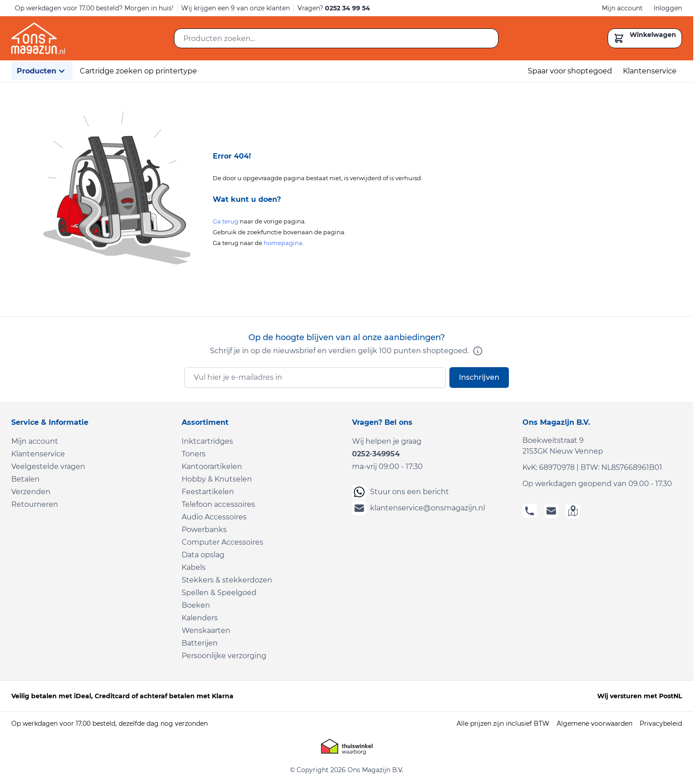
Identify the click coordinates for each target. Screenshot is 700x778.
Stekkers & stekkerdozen (227, 580)
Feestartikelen (208, 492)
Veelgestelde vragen (48, 466)
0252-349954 (376, 454)
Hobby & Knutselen (217, 479)
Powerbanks (204, 530)
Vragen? (334, 8)
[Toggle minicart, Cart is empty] (645, 38)
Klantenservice (650, 71)
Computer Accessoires (222, 542)
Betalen (25, 479)
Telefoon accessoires (218, 504)
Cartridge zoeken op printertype (138, 71)
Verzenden (31, 492)
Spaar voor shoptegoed (570, 71)
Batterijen (200, 643)
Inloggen (668, 8)
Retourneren (35, 504)
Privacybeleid (661, 723)
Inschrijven (479, 377)
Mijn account (622, 8)
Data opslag (203, 555)
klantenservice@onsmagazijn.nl (419, 508)
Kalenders (200, 618)
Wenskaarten (206, 630)
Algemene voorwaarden (595, 723)
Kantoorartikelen (212, 466)
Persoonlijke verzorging (224, 656)
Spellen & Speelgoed (219, 593)
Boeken (196, 605)
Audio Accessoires (214, 517)
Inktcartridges (207, 441)
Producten (42, 71)
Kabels (194, 567)
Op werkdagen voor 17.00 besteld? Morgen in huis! (94, 8)
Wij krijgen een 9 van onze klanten (236, 8)
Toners (194, 454)
